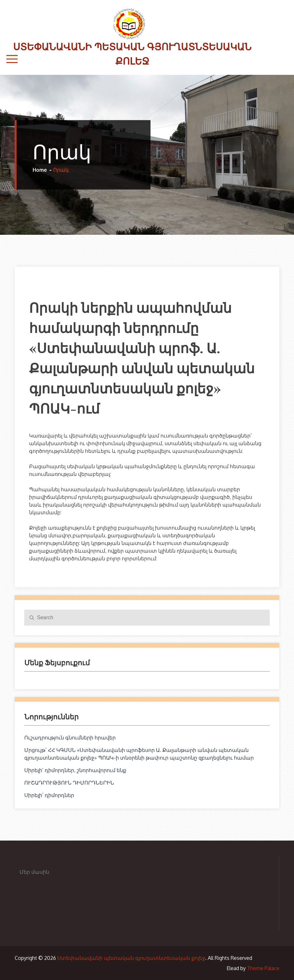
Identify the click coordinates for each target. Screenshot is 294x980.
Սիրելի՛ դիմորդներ (49, 795)
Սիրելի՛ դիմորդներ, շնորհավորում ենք (75, 770)
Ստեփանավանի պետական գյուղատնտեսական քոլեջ (131, 958)
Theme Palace (263, 968)
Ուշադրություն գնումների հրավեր (70, 738)
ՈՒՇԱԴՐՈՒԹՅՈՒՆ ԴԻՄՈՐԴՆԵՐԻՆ (69, 783)
